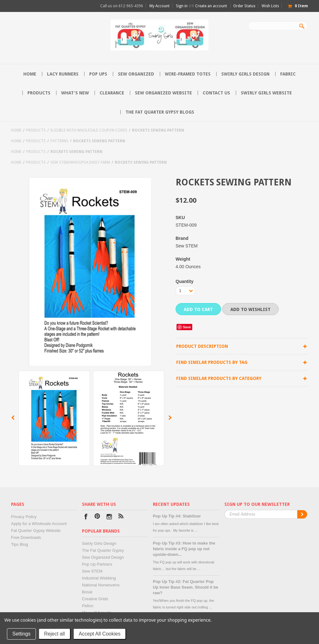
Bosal (87, 592)
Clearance (112, 93)
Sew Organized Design (103, 557)
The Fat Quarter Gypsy (103, 550)
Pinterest (98, 517)
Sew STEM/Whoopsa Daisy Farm (80, 162)
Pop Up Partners (97, 564)
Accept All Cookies (100, 634)
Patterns (59, 141)
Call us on (122, 6)
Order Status (244, 6)
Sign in (182, 6)
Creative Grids (95, 599)
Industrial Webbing (99, 578)
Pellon (88, 606)
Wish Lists (270, 6)
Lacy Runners (63, 74)
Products (39, 93)
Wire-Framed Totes (188, 74)
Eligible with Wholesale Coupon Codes (89, 130)
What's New (75, 93)
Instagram (109, 517)
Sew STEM (92, 571)
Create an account (211, 6)
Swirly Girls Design (245, 74)
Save (187, 327)
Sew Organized (136, 74)
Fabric (288, 74)
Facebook (86, 517)
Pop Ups (98, 74)
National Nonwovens (101, 585)
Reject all (55, 634)
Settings (21, 634)
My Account (159, 6)
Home (16, 130)
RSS (121, 517)
